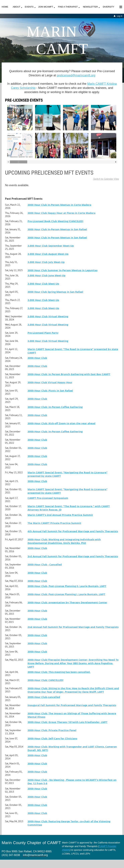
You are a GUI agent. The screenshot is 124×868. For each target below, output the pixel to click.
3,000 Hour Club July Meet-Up (46, 262)
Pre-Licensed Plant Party (43, 333)
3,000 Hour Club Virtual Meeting (48, 316)
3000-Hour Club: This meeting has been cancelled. (59, 672)
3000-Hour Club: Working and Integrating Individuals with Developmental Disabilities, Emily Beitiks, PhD (64, 541)
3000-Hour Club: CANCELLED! (45, 680)
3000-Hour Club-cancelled (44, 697)
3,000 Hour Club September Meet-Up (51, 246)
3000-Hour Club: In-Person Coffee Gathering (55, 407)
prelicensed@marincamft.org (76, 75)
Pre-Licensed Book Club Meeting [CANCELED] (55, 221)
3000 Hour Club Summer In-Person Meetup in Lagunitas (63, 270)
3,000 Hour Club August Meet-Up (48, 254)
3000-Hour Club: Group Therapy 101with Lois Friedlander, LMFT (68, 722)
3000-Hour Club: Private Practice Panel (52, 730)
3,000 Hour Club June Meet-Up (47, 275)
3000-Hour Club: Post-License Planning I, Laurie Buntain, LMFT (66, 594)
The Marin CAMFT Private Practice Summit (54, 523)
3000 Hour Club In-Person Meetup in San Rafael (57, 229)
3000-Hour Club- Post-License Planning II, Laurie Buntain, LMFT (67, 586)
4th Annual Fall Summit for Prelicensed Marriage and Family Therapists (73, 531)
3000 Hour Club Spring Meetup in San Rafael (55, 292)
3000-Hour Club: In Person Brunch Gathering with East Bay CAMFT (69, 374)
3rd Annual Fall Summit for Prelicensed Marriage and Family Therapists (73, 556)
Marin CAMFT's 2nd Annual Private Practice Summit (60, 515)
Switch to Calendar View (106, 179)
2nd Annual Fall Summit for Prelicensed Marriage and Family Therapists (73, 627)
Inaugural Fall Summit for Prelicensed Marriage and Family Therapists (72, 705)
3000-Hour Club (37, 358)
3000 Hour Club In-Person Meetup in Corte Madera (59, 205)
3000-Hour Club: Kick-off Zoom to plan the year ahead (61, 423)
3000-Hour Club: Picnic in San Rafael (50, 391)
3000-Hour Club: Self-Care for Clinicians (52, 738)
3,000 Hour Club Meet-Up (43, 284)
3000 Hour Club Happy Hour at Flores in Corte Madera (61, 213)
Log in (120, 16)
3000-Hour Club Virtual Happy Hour (50, 382)
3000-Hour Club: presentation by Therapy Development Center (67, 602)
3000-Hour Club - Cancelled (45, 564)
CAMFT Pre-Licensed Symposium (48, 498)
